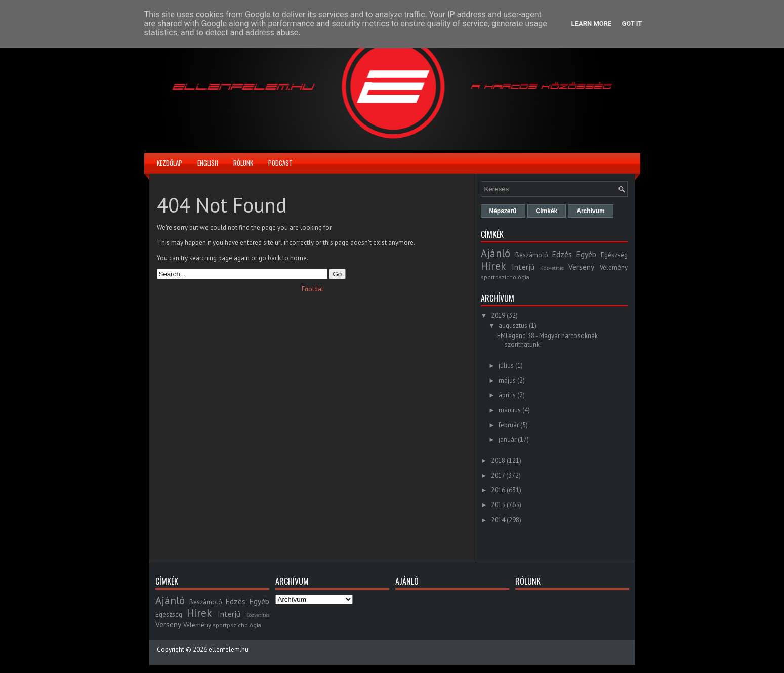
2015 (498, 505)
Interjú (523, 267)
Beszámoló (532, 255)
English (208, 163)
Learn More (592, 24)
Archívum (590, 211)
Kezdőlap (170, 163)
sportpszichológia (505, 277)
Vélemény (614, 267)
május (507, 380)
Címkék (547, 211)
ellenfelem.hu (229, 649)
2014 (498, 520)
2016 (498, 490)
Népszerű (503, 211)
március (510, 410)
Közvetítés (552, 268)
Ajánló (496, 253)
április (507, 395)
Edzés (562, 254)
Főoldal (313, 289)
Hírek (493, 266)
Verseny (581, 267)
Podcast (280, 163)
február (509, 425)
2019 (498, 316)
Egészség (614, 255)
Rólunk (243, 163)
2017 (498, 475)
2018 (498, 461)
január (507, 439)
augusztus (513, 326)
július (506, 366)
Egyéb (586, 254)
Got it (632, 24)
